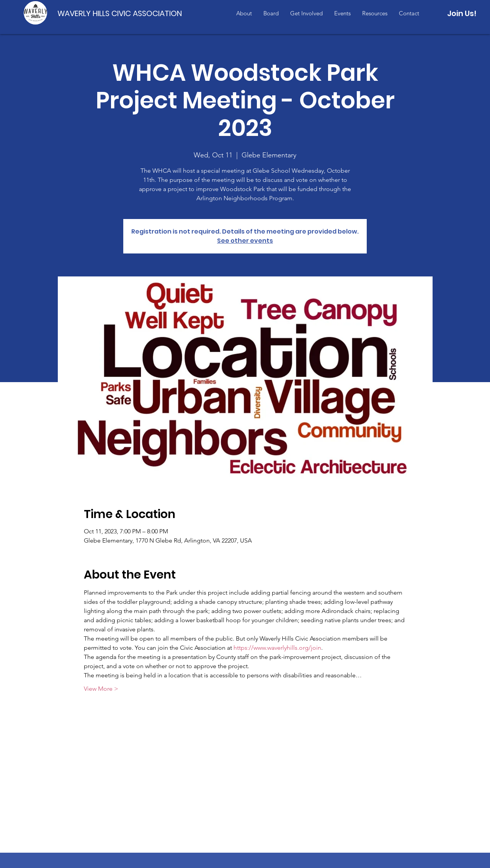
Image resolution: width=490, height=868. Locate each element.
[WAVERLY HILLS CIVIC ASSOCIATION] (121, 13)
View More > (101, 689)
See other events (245, 241)
